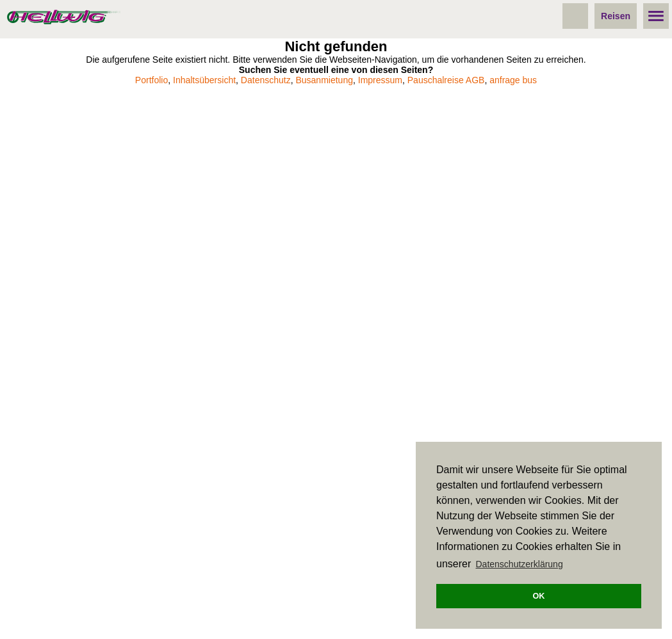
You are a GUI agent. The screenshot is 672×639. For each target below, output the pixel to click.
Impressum (380, 80)
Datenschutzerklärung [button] (520, 564)
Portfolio (152, 80)
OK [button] (539, 596)
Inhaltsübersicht (204, 80)
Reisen (616, 16)
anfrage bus (513, 80)
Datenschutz (266, 80)
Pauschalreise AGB (446, 80)
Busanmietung (324, 80)
